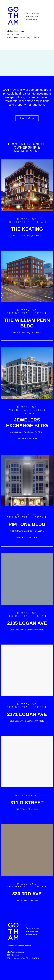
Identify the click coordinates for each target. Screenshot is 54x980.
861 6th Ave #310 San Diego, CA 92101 (24, 37)
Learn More (27, 118)
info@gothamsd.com (16, 31)
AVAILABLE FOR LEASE (27, 439)
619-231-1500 (13, 34)
